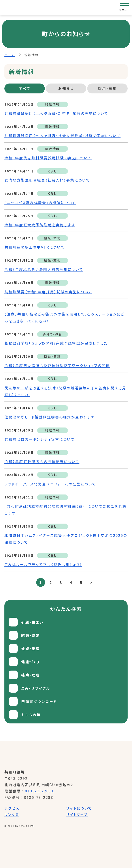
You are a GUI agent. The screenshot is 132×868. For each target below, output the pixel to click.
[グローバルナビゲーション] (124, 7)
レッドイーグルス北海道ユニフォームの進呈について (50, 484)
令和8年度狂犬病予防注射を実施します (40, 225)
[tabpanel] (66, 342)
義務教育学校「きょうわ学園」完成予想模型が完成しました (56, 343)
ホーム (10, 55)
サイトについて (79, 808)
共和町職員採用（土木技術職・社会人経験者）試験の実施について (62, 136)
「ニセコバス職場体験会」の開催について (40, 203)
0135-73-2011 (40, 791)
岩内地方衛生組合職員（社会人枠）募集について (47, 180)
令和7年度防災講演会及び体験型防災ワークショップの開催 (57, 366)
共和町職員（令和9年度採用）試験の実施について (48, 292)
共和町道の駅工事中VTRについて (35, 247)
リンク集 (12, 814)
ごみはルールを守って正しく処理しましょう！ (43, 565)
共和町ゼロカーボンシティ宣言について (40, 439)
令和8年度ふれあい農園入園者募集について (44, 270)
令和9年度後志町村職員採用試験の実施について (48, 158)
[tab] (25, 88)
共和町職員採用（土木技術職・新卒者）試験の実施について (56, 113)
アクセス (12, 808)
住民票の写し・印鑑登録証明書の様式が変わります (49, 417)
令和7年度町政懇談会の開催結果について (42, 462)
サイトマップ (77, 814)
